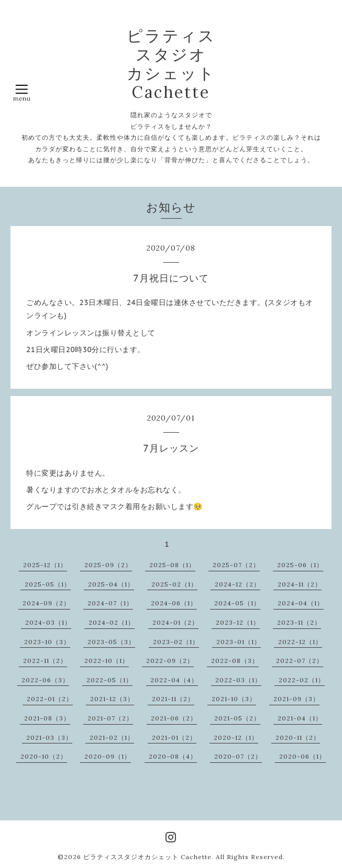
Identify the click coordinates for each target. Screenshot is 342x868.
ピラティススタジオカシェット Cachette (147, 857)
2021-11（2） (173, 699)
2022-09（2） (170, 661)
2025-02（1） (174, 584)
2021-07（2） (110, 718)
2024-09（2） (46, 603)
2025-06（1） (300, 565)
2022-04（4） (174, 680)
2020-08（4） (173, 756)
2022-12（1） (300, 642)
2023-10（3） (47, 642)
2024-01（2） (175, 622)
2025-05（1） (48, 584)
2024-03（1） (48, 622)
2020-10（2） (44, 756)
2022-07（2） (300, 661)
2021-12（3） (112, 699)
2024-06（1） (174, 603)
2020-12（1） (236, 737)
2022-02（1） (302, 680)
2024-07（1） (110, 603)
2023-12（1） (238, 622)
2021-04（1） (300, 718)
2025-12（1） (45, 565)
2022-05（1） (109, 680)
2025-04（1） (111, 584)
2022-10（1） (107, 661)
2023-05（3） (111, 642)
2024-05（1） (237, 603)
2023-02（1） (176, 642)
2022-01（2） (50, 699)
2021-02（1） (112, 737)
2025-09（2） (108, 565)
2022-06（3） (45, 680)
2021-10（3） (234, 699)
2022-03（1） (238, 680)
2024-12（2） (238, 584)
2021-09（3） (296, 699)
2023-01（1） (239, 642)
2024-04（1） (301, 603)
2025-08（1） (172, 565)
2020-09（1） (108, 756)
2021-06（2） (174, 718)
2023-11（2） (299, 622)
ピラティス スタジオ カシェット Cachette (171, 64)
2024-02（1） (112, 622)
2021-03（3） (49, 737)
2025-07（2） (236, 565)
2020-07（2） (238, 756)
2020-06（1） (302, 756)
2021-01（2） (174, 737)
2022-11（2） (45, 661)
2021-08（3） (47, 718)
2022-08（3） (235, 661)
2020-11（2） (298, 737)
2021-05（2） (237, 718)
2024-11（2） (300, 584)
